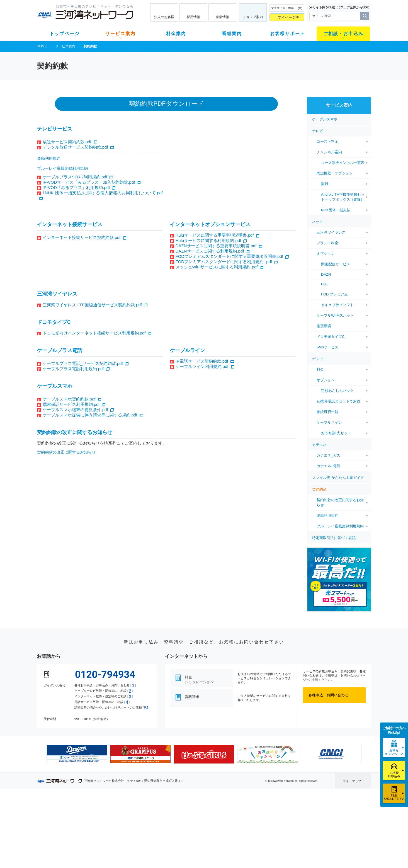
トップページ (65, 34)
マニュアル (234, 818)
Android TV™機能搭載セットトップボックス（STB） (343, 197)
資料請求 (192, 697)
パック (147, 832)
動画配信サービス (336, 264)
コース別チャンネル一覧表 (343, 163)
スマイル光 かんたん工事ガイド (338, 478)
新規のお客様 (70, 811)
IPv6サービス (327, 347)
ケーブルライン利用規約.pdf (202, 366)
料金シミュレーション (199, 680)
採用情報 (193, 17)
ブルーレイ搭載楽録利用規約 (62, 168)
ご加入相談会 (277, 825)
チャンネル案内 (329, 152)
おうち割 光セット (336, 433)
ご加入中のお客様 (74, 818)
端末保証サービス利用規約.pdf (71, 404)
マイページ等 (288, 17)
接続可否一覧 (327, 412)
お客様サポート (288, 34)
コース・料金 (327, 141)
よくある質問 (235, 811)
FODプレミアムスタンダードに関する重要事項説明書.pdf (229, 256)
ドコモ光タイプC (331, 337)
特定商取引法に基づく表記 (334, 538)
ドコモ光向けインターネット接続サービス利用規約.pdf (94, 333)
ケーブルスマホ (325, 119)
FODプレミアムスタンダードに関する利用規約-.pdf (224, 262)
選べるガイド (70, 825)
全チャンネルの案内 (200, 830)
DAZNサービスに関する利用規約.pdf (210, 251)
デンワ (318, 359)
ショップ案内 (253, 17)
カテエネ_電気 (328, 466)
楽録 (325, 184)
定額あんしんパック (337, 391)
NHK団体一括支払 (336, 210)
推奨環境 (324, 326)
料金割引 (149, 825)
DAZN (326, 274)
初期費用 (149, 811)
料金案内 (176, 34)
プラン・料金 (327, 243)
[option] (77, 754)
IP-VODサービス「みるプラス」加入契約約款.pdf (89, 182)
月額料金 (149, 818)
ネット (318, 222)
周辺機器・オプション (335, 173)
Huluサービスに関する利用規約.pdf (208, 240)
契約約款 (319, 489)
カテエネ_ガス (328, 455)
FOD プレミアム (334, 294)
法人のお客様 (164, 17)
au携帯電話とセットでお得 (338, 401)
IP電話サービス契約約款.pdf (202, 361)
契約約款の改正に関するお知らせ (66, 452)
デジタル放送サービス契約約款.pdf (75, 147)
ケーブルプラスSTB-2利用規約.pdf (75, 177)
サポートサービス (239, 825)
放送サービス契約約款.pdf (67, 142)
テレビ (318, 131)
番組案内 (232, 34)
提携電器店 (275, 818)
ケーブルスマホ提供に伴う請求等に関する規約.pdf (90, 415)
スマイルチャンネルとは (203, 811)
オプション (326, 254)
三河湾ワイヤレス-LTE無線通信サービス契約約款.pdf (92, 305)
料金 (320, 369)
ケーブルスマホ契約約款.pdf (69, 399)
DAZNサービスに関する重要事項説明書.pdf (216, 246)
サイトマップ (352, 781)
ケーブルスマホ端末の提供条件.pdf (75, 410)
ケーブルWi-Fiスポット (335, 315)
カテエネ (319, 445)
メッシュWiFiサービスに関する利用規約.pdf (217, 267)
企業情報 (222, 17)
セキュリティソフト (337, 305)
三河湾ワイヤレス (331, 232)
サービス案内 (120, 34)
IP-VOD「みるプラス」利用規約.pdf (76, 187)
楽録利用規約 (49, 158)
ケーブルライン (329, 422)
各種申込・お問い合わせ (328, 695)
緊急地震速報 (111, 840)
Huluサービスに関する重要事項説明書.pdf (215, 235)
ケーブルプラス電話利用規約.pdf (73, 369)
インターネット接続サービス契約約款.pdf (82, 237)
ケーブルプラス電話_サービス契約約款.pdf (83, 363)
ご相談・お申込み (343, 34)
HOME (42, 46)
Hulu (325, 284)
